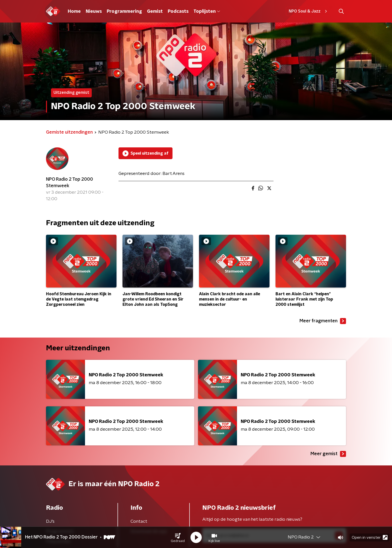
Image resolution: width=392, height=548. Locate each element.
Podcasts (178, 12)
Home (74, 12)
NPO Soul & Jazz (309, 11)
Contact (139, 521)
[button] (178, 537)
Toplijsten (207, 12)
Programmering (124, 12)
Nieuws (94, 12)
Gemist (155, 12)
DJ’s (50, 521)
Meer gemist (328, 454)
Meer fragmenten (323, 321)
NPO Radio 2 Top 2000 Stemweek (69, 183)
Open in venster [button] (370, 537)
